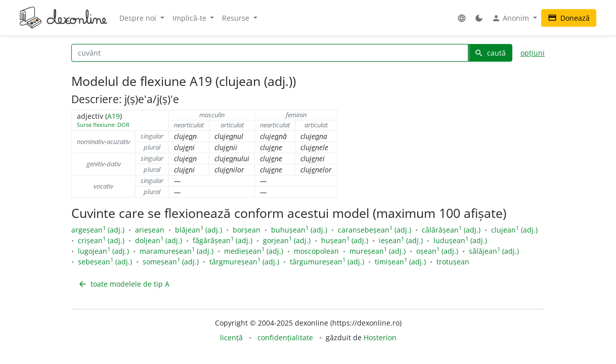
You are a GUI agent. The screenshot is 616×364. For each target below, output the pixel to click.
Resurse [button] (237, 18)
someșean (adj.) (171, 262)
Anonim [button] (511, 18)
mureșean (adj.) (378, 251)
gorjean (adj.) (287, 240)
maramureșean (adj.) (177, 251)
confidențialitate (285, 337)
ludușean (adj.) (460, 240)
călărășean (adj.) (451, 230)
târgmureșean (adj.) (244, 262)
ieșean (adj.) (401, 240)
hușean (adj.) (345, 240)
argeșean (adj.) (98, 230)
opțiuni (533, 53)
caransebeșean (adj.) (375, 230)
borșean (247, 230)
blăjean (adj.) (199, 230)
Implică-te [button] (190, 18)
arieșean (150, 230)
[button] (462, 18)
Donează (569, 18)
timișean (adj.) (400, 262)
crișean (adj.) (101, 240)
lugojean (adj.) (103, 251)
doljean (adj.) (159, 240)
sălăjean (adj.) (494, 251)
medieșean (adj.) (254, 251)
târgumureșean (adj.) (327, 262)
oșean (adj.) (437, 251)
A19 (114, 116)
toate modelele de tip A (124, 284)
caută (490, 53)
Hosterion (380, 337)
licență (231, 337)
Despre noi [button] (139, 18)
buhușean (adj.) (299, 230)
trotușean (453, 262)
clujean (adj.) (514, 230)
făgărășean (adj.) (223, 240)
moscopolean (316, 251)
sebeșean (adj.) (105, 262)
